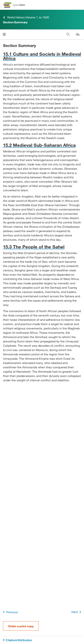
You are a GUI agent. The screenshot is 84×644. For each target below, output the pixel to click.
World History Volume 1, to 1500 (26, 17)
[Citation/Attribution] (42, 640)
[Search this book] (68, 34)
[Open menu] (4, 34)
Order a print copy (21, 626)
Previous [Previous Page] (10, 612)
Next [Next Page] (77, 612)
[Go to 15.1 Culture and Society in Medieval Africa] (42, 56)
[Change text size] (78, 34)
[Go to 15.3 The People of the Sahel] (42, 247)
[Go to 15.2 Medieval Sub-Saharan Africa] (42, 145)
